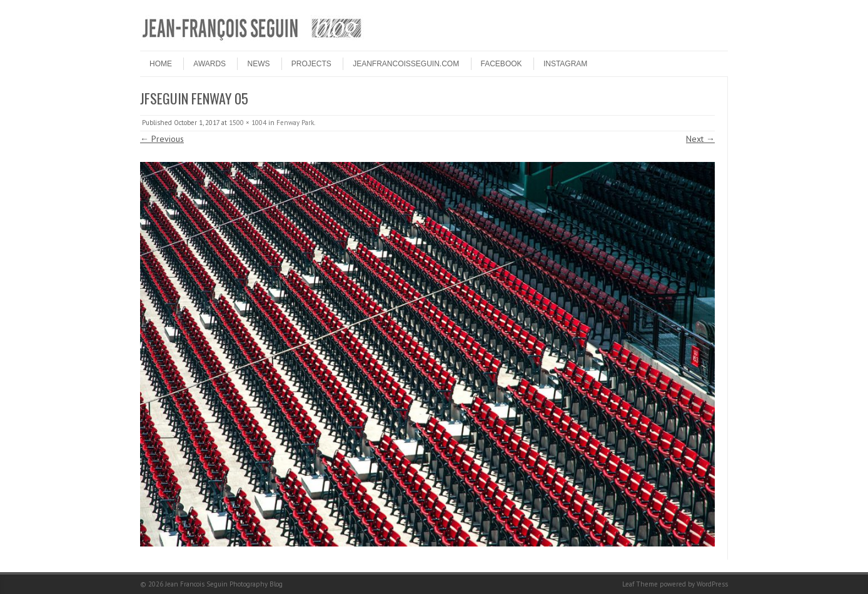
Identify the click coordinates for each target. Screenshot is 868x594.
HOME (161, 64)
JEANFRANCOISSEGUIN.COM (406, 64)
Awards (209, 64)
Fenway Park (295, 123)
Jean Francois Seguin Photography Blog (224, 584)
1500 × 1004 (248, 123)
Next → (700, 139)
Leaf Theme (640, 584)
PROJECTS (311, 64)
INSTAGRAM (565, 64)
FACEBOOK (502, 64)
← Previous (162, 139)
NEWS (258, 64)
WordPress (712, 584)
